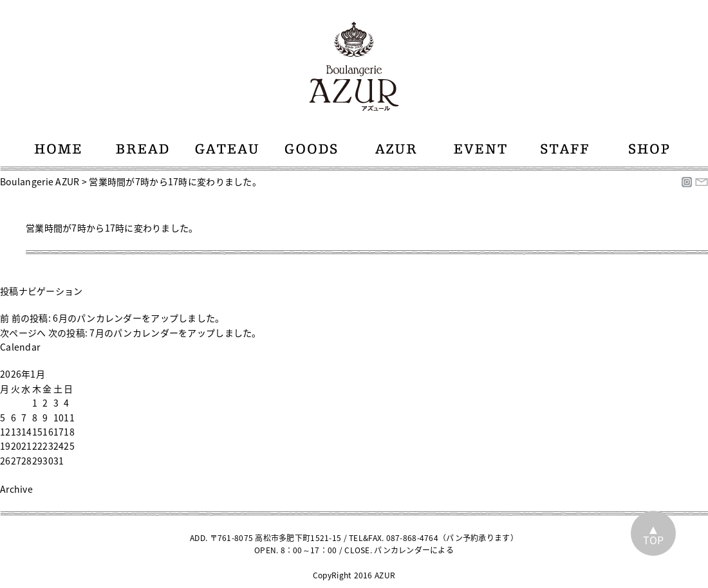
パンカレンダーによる (414, 550)
